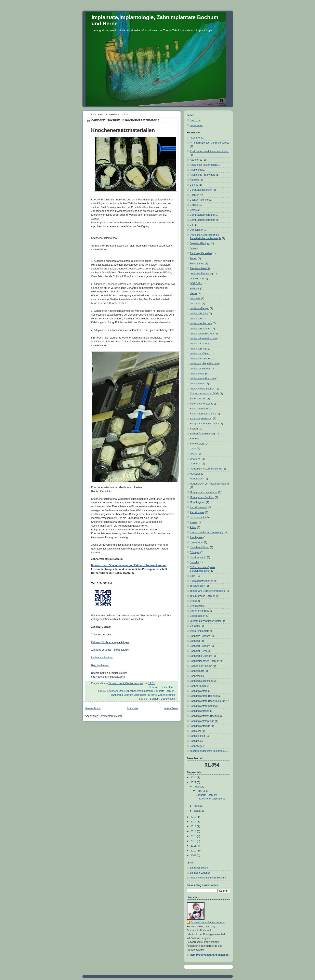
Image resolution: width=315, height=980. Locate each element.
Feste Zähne (197, 264)
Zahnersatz (196, 676)
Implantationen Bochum (203, 339)
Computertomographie (203, 220)
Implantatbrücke (199, 314)
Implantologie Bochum (203, 389)
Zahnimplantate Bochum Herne (208, 701)
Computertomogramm (202, 215)
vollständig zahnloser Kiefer (206, 621)
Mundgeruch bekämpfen (204, 492)
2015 (194, 826)
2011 (194, 846)
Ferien (194, 259)
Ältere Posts (171, 708)
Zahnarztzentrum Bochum (205, 661)
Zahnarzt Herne (199, 651)
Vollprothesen (198, 616)
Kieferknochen (198, 399)
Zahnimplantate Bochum (204, 696)
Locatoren (196, 459)
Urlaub (194, 601)
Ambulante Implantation (203, 165)
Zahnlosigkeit (197, 736)
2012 (194, 841)
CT (192, 225)
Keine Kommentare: (163, 687)
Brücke (194, 205)
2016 (194, 822)
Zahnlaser (196, 731)
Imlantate (195, 299)
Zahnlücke (196, 741)
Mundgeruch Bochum (202, 497)
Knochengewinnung (201, 419)
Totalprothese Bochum (203, 596)
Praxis (193, 522)
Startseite (132, 708)
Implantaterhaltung (200, 329)
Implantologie (156, 200)
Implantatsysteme (200, 369)
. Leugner (195, 138)
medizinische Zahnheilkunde (206, 469)
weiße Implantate (200, 631)
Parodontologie (199, 507)
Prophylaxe (196, 537)
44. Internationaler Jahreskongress (210, 143)
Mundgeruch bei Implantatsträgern (209, 484)
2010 (194, 851)
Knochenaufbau (116, 691)
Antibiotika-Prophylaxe (203, 175)
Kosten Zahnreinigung (202, 434)
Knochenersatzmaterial (139, 691)
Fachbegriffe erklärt (201, 253)
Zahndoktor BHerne (146, 695)
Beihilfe (194, 185)
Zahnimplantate (199, 691)
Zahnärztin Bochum (122, 695)
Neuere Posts (93, 708)
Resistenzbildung (200, 547)
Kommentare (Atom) (110, 716)
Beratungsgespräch (201, 190)
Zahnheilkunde (167, 695)
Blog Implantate (100, 665)
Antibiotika (196, 170)
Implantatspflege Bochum (204, 363)
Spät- (193, 576)
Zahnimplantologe (200, 726)
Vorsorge (195, 626)
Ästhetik (194, 180)
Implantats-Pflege (200, 359)
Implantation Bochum (202, 334)
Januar (198, 811)
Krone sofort (197, 444)
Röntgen (195, 552)
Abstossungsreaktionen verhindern (210, 151)
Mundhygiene (198, 502)
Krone (193, 439)
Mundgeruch (197, 479)
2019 (194, 817)
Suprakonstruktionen (202, 581)
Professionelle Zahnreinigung (206, 532)
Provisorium (197, 542)
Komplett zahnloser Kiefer (205, 424)
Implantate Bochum (102, 658)
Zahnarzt (195, 641)
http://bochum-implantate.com (108, 677)
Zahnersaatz (197, 671)
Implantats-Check (200, 354)
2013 (194, 836)
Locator (194, 454)
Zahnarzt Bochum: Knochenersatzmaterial (126, 120)
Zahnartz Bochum (164, 691)
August (198, 787)
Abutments (196, 160)
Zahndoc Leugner (200, 873)
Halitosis (195, 289)
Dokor (193, 249)
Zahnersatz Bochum (201, 681)
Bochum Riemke (199, 200)
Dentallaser (196, 230)
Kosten (194, 429)
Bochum (195, 195)
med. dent (196, 464)
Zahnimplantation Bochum (205, 716)
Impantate (196, 304)
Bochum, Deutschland (162, 699)
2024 (194, 778)
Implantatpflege (199, 349)
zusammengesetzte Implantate (207, 751)
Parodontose (197, 512)
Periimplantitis (198, 517)
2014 (194, 831)
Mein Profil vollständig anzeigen (209, 955)
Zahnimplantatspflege (202, 721)
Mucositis (195, 474)
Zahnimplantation (200, 711)
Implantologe (197, 374)
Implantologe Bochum (202, 379)
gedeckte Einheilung (201, 274)
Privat (193, 527)
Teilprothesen (198, 586)
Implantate (196, 319)
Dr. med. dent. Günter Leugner (208, 923)
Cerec (193, 210)
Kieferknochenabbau (202, 404)
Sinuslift (194, 562)
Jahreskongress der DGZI (205, 394)
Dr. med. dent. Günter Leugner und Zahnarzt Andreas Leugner (129, 565)
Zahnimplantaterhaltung (203, 706)
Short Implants (198, 557)
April (196, 806)
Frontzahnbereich (200, 268)
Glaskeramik (197, 279)
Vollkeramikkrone (200, 611)
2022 (194, 782)
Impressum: (197, 125)
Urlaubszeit (196, 606)
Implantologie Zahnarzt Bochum (208, 878)
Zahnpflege (196, 746)
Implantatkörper (199, 344)
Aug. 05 (201, 791)
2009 (194, 856)
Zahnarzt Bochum (200, 646)
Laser (193, 449)
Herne (193, 293)
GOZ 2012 (196, 283)
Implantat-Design (200, 308)
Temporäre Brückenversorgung (207, 591)
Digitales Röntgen (200, 243)
